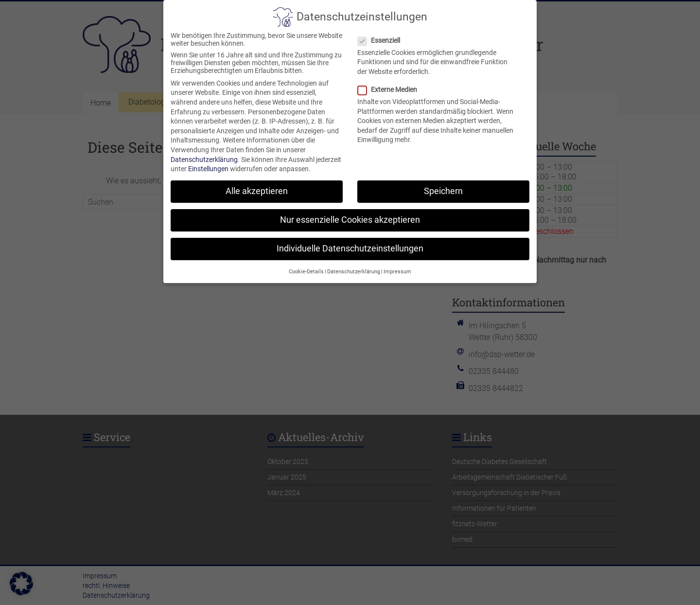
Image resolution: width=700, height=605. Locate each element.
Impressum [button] (397, 262)
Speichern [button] (443, 181)
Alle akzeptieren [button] (257, 181)
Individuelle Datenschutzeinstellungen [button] (350, 239)
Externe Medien (391, 80)
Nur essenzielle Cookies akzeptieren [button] (350, 210)
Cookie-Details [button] (306, 262)
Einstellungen (208, 159)
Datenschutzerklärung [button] (354, 262)
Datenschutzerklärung (204, 150)
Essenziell (383, 31)
